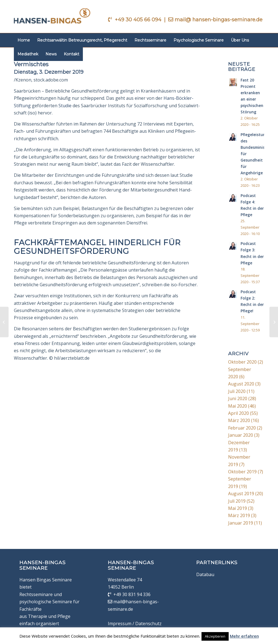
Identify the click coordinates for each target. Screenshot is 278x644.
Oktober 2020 (242, 362)
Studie (65, 106)
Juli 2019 (237, 501)
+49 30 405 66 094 (139, 20)
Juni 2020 (238, 398)
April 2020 (239, 413)
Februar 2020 (242, 428)
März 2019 (239, 515)
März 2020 (239, 420)
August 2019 (241, 494)
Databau (205, 574)
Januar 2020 (241, 435)
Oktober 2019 (242, 472)
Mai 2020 (238, 406)
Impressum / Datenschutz (135, 623)
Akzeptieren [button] (215, 636)
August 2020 (241, 384)
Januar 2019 (241, 523)
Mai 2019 (238, 508)
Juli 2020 (237, 391)
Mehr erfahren (244, 636)
